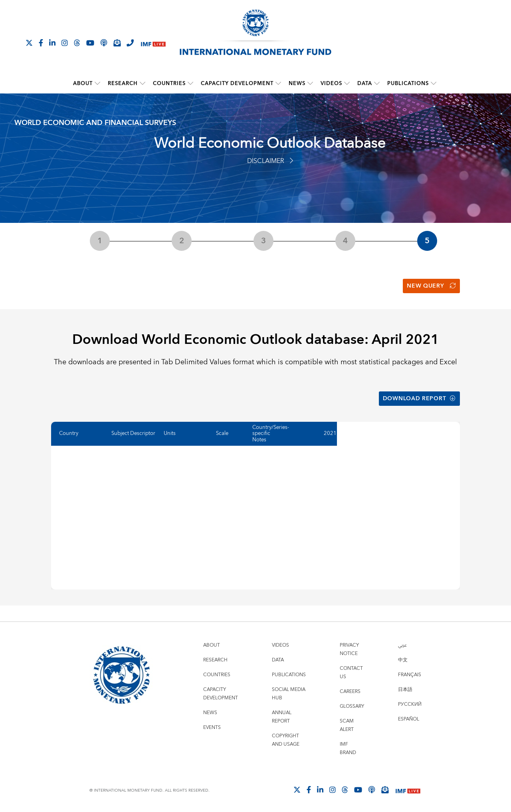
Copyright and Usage (286, 740)
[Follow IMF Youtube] (90, 43)
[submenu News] (310, 83)
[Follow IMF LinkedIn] (52, 43)
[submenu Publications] (434, 83)
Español (409, 719)
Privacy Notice (349, 649)
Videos (331, 83)
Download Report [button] (419, 398)
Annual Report (282, 717)
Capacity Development (237, 83)
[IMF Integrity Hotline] (130, 43)
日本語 (405, 689)
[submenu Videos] (347, 83)
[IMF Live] (153, 43)
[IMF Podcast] (104, 43)
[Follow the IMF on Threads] (77, 43)
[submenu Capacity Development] (278, 83)
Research (123, 83)
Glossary (352, 706)
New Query (431, 286)
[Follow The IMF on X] (29, 43)
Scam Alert (347, 725)
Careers (350, 691)
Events (212, 727)
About (83, 83)
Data (365, 83)
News (297, 83)
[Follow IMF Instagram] (65, 43)
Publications (408, 83)
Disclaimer (270, 161)
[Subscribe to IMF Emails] (117, 43)
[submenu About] (97, 83)
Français (410, 674)
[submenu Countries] (190, 83)
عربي (402, 645)
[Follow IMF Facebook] (41, 43)
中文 (403, 660)
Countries (169, 83)
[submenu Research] (143, 83)
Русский (410, 704)
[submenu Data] (377, 83)
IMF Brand (348, 748)
